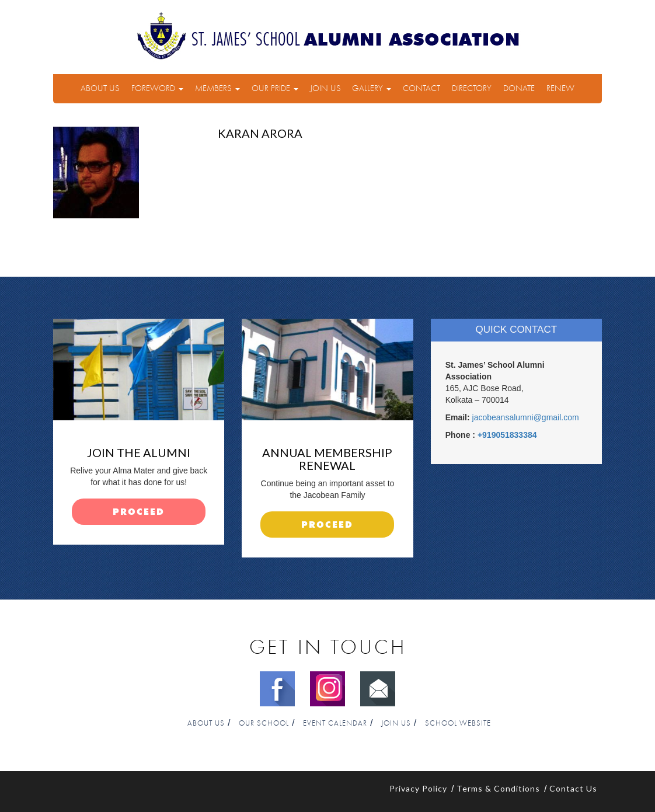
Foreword (157, 88)
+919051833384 (507, 435)
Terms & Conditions (498, 788)
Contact (421, 88)
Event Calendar (335, 724)
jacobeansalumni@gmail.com (526, 417)
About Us (100, 88)
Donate (519, 88)
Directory (472, 88)
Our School (264, 724)
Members (217, 88)
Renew (560, 88)
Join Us (325, 88)
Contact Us (573, 788)
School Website (458, 724)
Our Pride (275, 88)
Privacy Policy (418, 788)
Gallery (372, 88)
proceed (139, 512)
